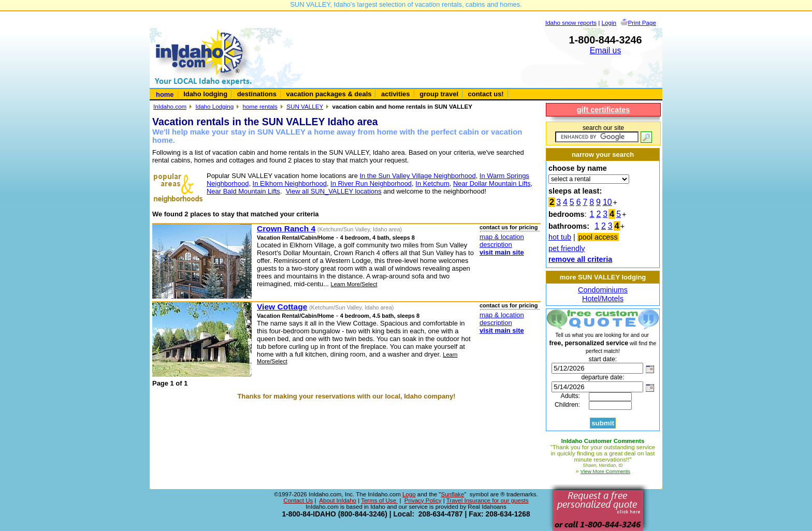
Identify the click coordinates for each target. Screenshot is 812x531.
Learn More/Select (354, 284)
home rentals (260, 106)
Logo (409, 494)
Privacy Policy (423, 500)
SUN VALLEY (305, 106)
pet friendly (567, 248)
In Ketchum (432, 183)
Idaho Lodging (214, 106)
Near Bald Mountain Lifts (243, 191)
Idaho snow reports (571, 23)
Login (609, 23)
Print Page (642, 23)
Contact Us (298, 500)
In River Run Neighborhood (371, 183)
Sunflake (452, 494)
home (165, 94)
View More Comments (605, 471)
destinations (257, 94)
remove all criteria (580, 259)
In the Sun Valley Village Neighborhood (417, 176)
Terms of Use (379, 500)
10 (607, 202)
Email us (606, 50)
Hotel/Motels (603, 299)
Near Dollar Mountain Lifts (492, 183)
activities (395, 94)
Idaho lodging (205, 94)
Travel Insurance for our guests (488, 500)
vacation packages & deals (329, 94)
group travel (439, 94)
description (496, 245)
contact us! (486, 94)
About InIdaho (338, 500)
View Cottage (282, 307)
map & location (502, 237)
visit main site (502, 252)
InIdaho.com (170, 106)
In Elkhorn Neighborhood (290, 183)
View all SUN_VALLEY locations (334, 191)
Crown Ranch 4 (286, 228)
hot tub (560, 237)
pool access (598, 237)
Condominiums (603, 290)
